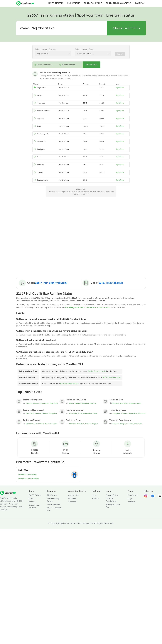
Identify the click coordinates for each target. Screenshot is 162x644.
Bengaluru (132, 403)
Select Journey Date (84, 49)
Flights (32, 498)
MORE (140, 3)
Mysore (36, 403)
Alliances (72, 502)
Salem (55, 424)
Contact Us (73, 495)
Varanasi (78, 403)
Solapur (88, 424)
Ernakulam (138, 424)
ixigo (94, 495)
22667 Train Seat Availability (51, 283)
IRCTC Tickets (56, 3)
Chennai (29, 403)
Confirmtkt (133, 495)
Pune (139, 403)
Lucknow (93, 403)
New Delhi (54, 403)
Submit (120, 54)
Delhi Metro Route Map (29, 478)
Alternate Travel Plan (69, 384)
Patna (71, 403)
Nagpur (95, 424)
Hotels (31, 502)
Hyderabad (45, 403)
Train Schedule (93, 3)
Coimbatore (39, 424)
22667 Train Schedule (111, 283)
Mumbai (86, 403)
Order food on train (97, 371)
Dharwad (142, 414)
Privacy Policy (112, 495)
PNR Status (74, 3)
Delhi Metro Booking (27, 474)
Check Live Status (126, 28)
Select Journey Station (45, 49)
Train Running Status (119, 3)
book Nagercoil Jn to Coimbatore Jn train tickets (87, 307)
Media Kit (72, 498)
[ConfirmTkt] (8, 493)
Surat (95, 414)
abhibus (95, 498)
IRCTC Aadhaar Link (112, 377)
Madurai (48, 424)
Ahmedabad (88, 414)
